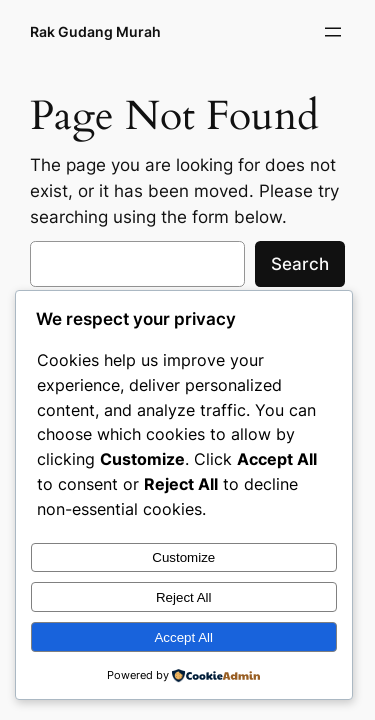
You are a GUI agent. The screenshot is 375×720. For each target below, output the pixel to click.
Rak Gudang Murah (95, 31)
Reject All (184, 597)
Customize (183, 557)
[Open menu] (333, 32)
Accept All (183, 637)
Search (300, 264)
